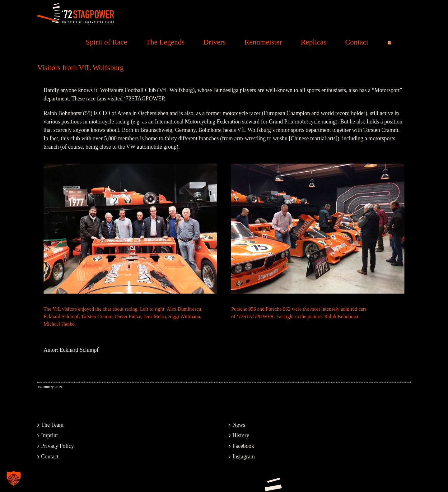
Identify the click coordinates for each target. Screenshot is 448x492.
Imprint (49, 435)
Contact (50, 457)
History (241, 435)
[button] (14, 478)
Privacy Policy (58, 446)
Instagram (244, 457)
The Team (52, 425)
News (239, 425)
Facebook (243, 446)
